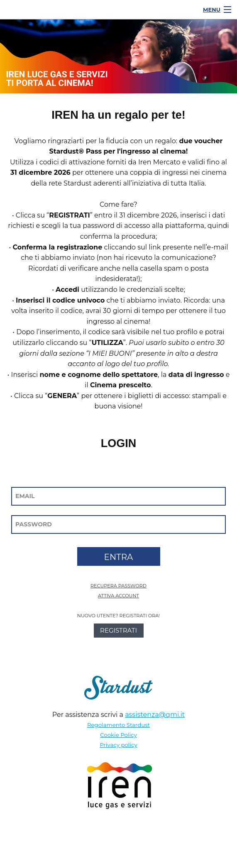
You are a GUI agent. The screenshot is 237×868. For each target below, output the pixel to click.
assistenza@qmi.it (155, 715)
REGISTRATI (118, 630)
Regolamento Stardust (118, 725)
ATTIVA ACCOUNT (118, 596)
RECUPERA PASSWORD (118, 586)
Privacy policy (118, 745)
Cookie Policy (118, 735)
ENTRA (119, 557)
